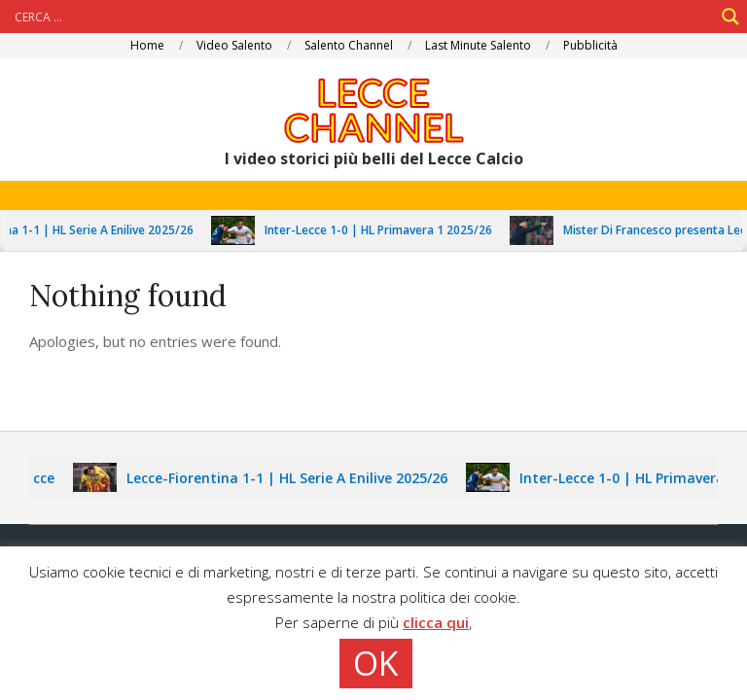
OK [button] (376, 663)
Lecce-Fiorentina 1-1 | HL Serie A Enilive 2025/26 (293, 478)
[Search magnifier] (730, 17)
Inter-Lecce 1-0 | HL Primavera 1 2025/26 (383, 230)
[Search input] (362, 17)
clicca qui (436, 622)
